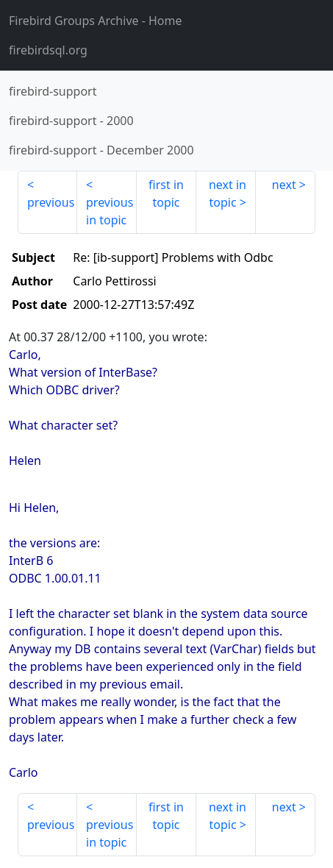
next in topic (228, 193)
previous (51, 202)
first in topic (166, 193)
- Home (96, 21)
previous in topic (110, 211)
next (284, 185)
